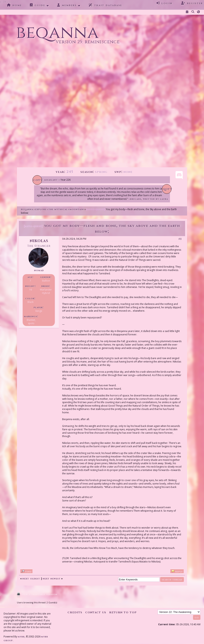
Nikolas (39, 241)
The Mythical (58, 209)
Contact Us (96, 612)
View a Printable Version (40, 594)
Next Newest (52, 579)
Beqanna (27, 209)
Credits (75, 612)
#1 (180, 239)
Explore (41, 209)
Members (67, 5)
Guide (38, 5)
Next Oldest (31, 579)
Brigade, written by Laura (149, 199)
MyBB (21, 637)
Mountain (77, 209)
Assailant (51, 180)
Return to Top (123, 612)
